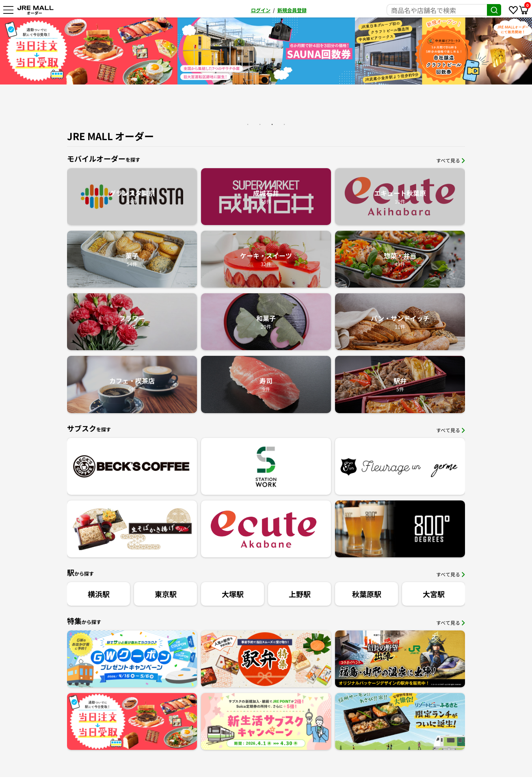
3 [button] (272, 124)
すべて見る (451, 160)
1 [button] (248, 124)
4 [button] (284, 124)
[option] (89, 51)
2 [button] (260, 124)
